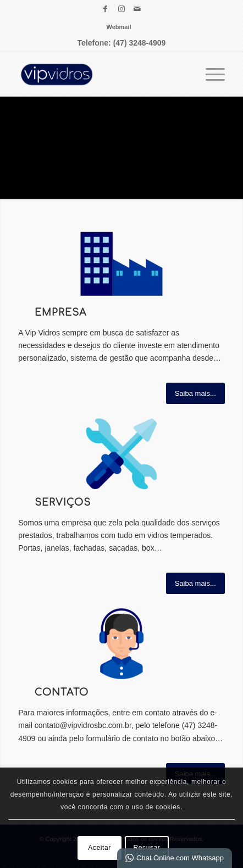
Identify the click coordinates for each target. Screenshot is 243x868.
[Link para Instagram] (122, 9)
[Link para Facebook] (106, 9)
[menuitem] (118, 27)
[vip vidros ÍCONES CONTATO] (122, 644)
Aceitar (100, 848)
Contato (62, 693)
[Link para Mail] (137, 9)
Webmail (118, 27)
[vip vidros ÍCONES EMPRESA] (122, 264)
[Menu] (210, 74)
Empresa (60, 313)
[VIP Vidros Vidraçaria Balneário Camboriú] (101, 74)
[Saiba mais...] (195, 393)
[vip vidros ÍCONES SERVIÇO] (122, 454)
